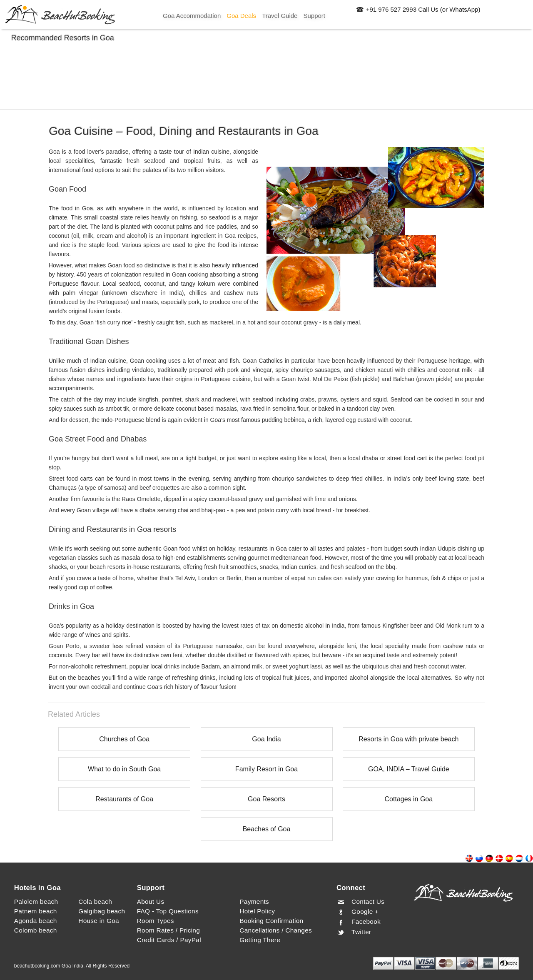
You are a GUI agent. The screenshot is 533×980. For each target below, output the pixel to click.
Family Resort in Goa (266, 769)
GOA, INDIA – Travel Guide (409, 769)
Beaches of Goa (267, 829)
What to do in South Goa (124, 769)
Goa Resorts (266, 799)
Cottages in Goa (409, 799)
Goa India (266, 739)
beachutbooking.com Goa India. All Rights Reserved (72, 966)
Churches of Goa (124, 739)
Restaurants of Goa (124, 799)
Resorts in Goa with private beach (408, 739)
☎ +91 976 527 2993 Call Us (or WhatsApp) (418, 9)
